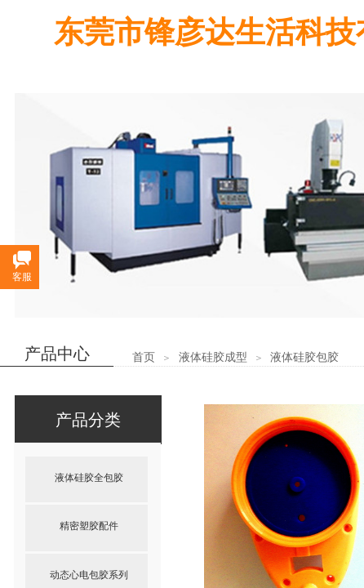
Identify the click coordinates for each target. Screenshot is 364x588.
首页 (144, 357)
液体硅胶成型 (213, 357)
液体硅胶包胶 (304, 357)
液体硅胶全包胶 (89, 478)
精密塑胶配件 (89, 526)
